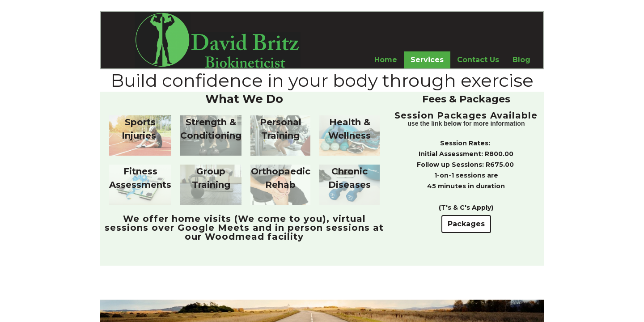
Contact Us (478, 60)
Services (427, 60)
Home (386, 60)
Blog (521, 60)
